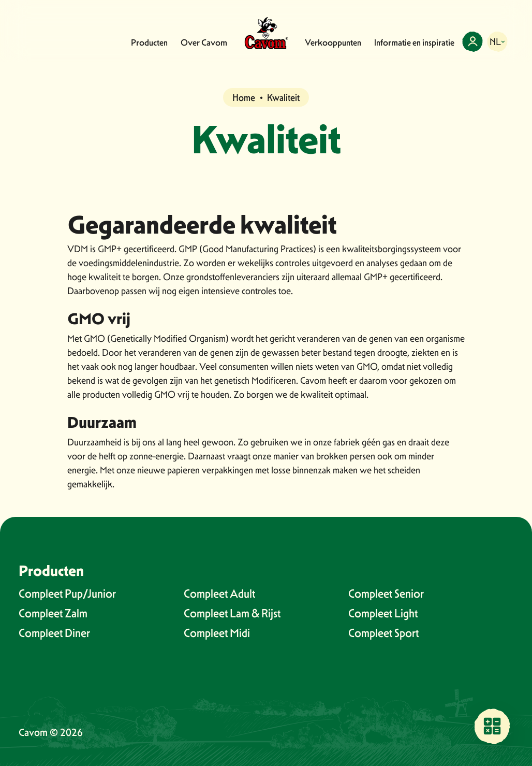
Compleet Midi (217, 633)
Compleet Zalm (53, 613)
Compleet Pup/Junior (67, 594)
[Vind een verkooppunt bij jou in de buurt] (492, 726)
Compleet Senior (386, 594)
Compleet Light (383, 613)
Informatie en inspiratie (414, 42)
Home (244, 98)
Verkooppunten (333, 42)
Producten (149, 42)
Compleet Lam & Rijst (232, 613)
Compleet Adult (219, 594)
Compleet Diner (54, 633)
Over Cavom (204, 42)
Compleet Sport (383, 633)
